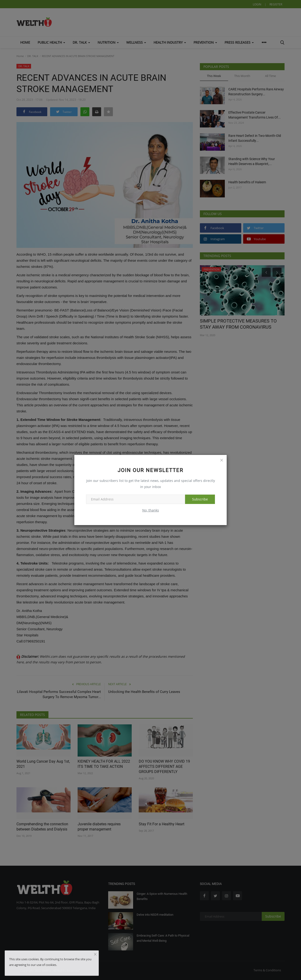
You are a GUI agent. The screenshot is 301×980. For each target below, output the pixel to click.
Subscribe (200, 499)
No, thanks (151, 510)
